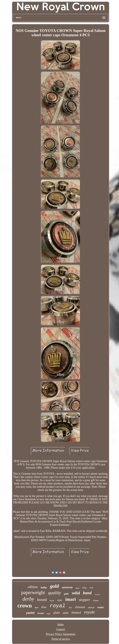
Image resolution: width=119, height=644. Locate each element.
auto (66, 613)
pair (66, 594)
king (84, 588)
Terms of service (61, 639)
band (87, 593)
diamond (80, 607)
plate (57, 613)
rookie (101, 607)
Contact (61, 629)
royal (57, 606)
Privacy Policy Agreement (61, 634)
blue (44, 607)
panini (30, 613)
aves (91, 588)
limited (76, 612)
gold (54, 586)
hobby (44, 588)
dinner (96, 601)
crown (25, 606)
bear (37, 608)
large (49, 614)
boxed (42, 600)
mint (70, 608)
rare (60, 600)
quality (54, 593)
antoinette (67, 587)
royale (89, 612)
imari (71, 599)
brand (41, 613)
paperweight (33, 592)
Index (61, 624)
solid (76, 593)
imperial (97, 594)
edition (33, 587)
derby (28, 599)
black (52, 601)
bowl (78, 588)
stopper (84, 600)
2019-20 (91, 608)
